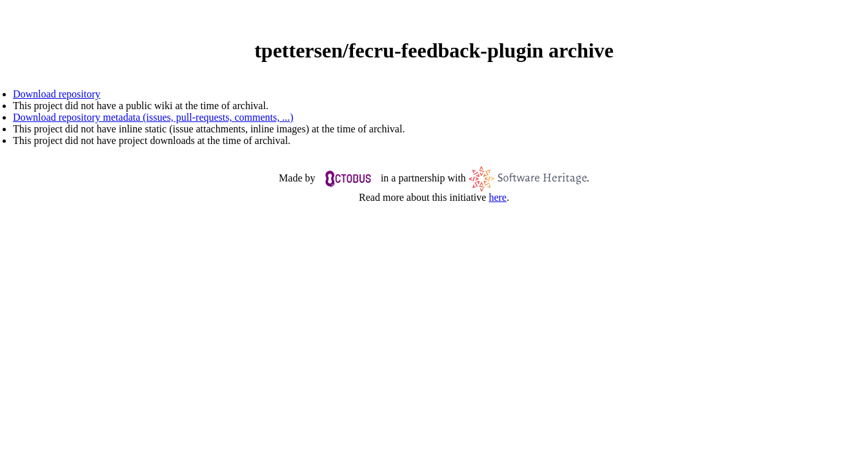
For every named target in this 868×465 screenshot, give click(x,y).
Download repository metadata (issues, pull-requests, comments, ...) (153, 117)
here (498, 197)
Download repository (57, 94)
